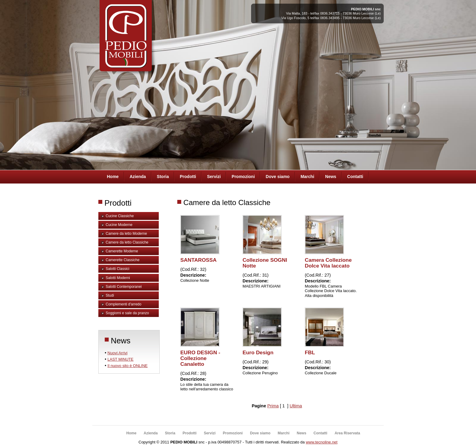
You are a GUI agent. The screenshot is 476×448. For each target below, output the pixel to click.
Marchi (307, 177)
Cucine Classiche (120, 216)
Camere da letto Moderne (126, 234)
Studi (110, 295)
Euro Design (258, 352)
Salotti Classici (117, 269)
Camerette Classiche (122, 260)
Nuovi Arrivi (117, 353)
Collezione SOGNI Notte (265, 263)
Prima (273, 406)
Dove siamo (278, 177)
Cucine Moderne (119, 225)
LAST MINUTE (121, 359)
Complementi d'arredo (124, 304)
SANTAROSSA (199, 260)
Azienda (138, 177)
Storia (163, 177)
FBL (310, 352)
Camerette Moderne (122, 251)
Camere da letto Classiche (127, 242)
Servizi (214, 177)
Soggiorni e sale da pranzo (127, 313)
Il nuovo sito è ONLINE (127, 366)
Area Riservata (347, 433)
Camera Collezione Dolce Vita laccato (328, 263)
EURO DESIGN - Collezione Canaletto (200, 358)
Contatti (355, 177)
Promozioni (243, 177)
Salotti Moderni (118, 278)
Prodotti (188, 177)
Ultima (296, 406)
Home (113, 177)
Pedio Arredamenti (125, 39)
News (331, 177)
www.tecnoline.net (321, 442)
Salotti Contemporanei (124, 287)
